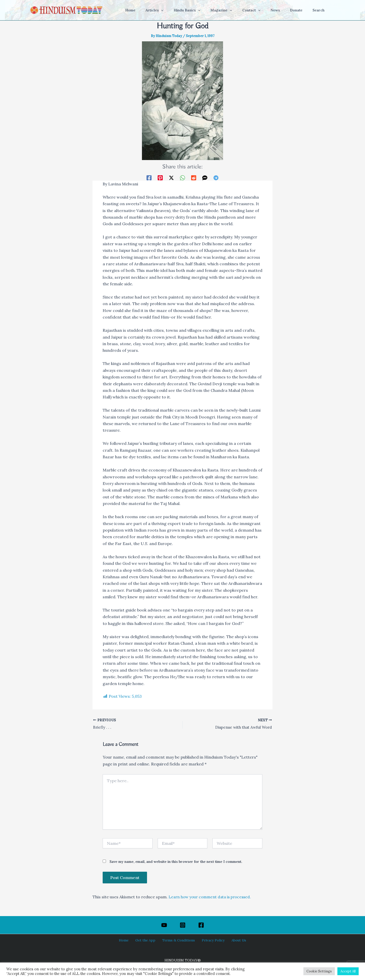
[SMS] (205, 177)
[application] (181, 10)
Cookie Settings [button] (319, 971)
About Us (234, 940)
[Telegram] (216, 177)
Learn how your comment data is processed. (212, 897)
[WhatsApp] (182, 177)
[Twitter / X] (171, 177)
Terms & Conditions (178, 940)
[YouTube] (164, 925)
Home (128, 940)
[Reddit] (194, 177)
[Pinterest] (160, 177)
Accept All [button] (348, 971)
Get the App (147, 940)
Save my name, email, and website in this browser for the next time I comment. (176, 862)
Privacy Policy (211, 940)
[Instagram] (183, 925)
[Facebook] (149, 177)
